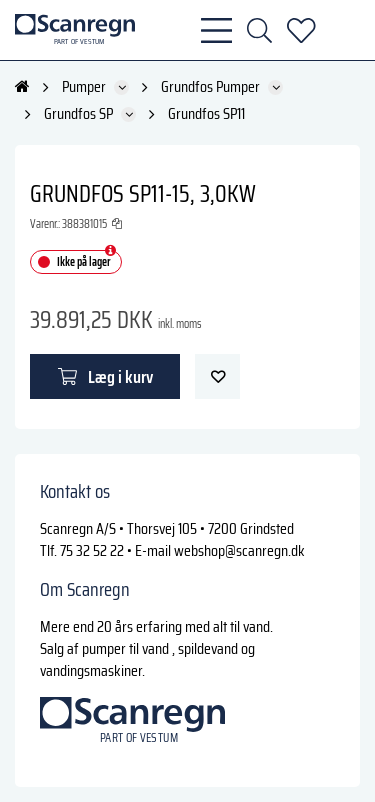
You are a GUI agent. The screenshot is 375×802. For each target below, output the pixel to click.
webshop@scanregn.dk (239, 550)
